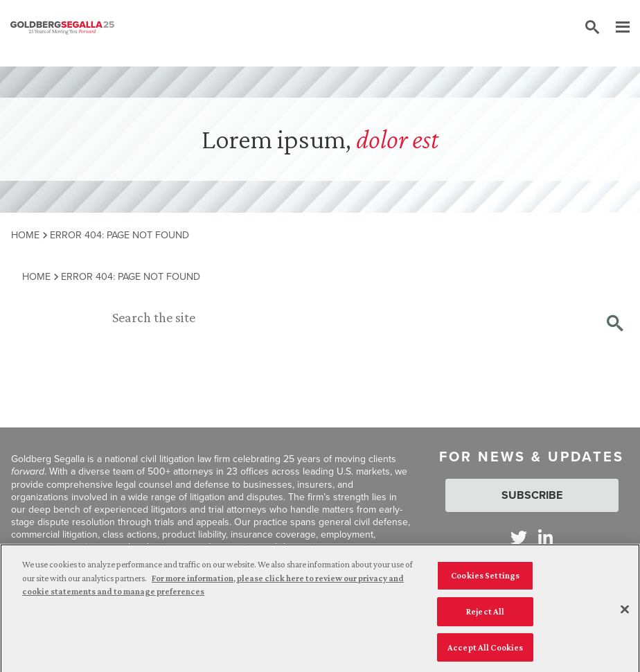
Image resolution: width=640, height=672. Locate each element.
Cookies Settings (485, 578)
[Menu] (616, 28)
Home (25, 235)
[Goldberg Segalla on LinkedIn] (545, 537)
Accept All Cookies (485, 650)
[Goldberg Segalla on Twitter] (519, 537)
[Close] (625, 613)
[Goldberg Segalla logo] (62, 28)
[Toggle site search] (592, 28)
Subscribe (532, 495)
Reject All (485, 614)
